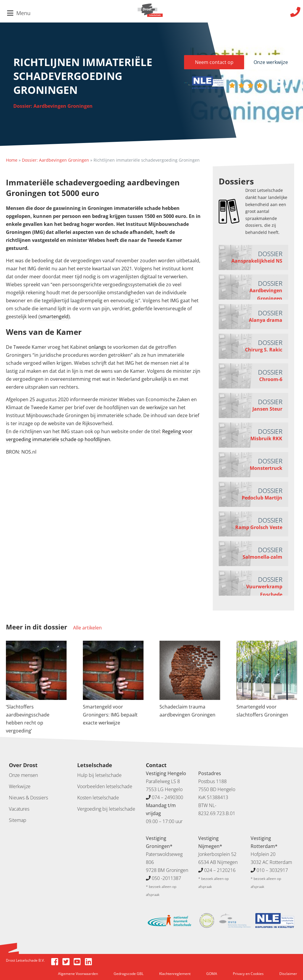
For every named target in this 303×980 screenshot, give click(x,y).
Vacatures (19, 809)
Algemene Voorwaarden (78, 974)
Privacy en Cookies (248, 974)
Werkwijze (20, 786)
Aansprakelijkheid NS (257, 261)
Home (12, 160)
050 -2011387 (166, 878)
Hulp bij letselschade (99, 775)
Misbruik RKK (266, 438)
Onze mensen (23, 775)
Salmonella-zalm (262, 557)
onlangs (97, 347)
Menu (19, 13)
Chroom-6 (271, 379)
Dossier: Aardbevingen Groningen (53, 106)
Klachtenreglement (175, 974)
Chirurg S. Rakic (264, 350)
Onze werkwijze (271, 62)
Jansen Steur (267, 409)
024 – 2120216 (220, 870)
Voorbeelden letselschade (105, 786)
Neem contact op (214, 62)
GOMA (212, 974)
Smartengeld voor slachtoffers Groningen (262, 711)
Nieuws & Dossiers (28, 798)
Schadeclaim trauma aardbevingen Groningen (187, 711)
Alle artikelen (87, 628)
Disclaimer (288, 974)
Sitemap (18, 820)
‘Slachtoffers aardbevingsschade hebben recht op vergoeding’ (28, 719)
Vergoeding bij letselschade (106, 809)
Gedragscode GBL (129, 974)
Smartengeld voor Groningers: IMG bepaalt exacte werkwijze (110, 715)
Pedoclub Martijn (262, 498)
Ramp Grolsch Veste (259, 527)
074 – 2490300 (167, 797)
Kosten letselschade (98, 798)
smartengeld (54, 317)
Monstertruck (266, 468)
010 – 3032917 (272, 870)
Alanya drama (266, 320)
